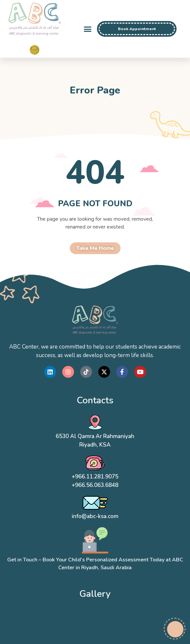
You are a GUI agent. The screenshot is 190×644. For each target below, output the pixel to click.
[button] (87, 29)
